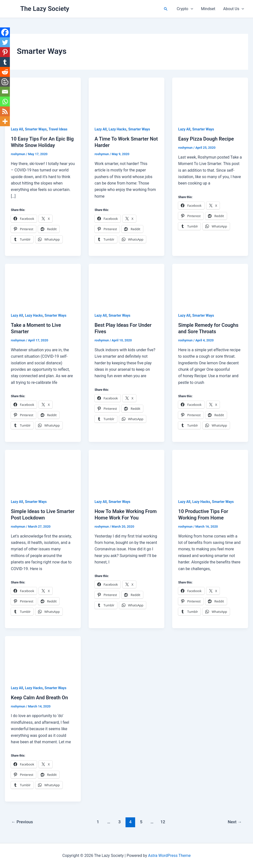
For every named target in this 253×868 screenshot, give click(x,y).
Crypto (185, 9)
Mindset (208, 9)
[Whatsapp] (5, 102)
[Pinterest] (5, 52)
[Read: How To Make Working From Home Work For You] (127, 471)
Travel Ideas (58, 129)
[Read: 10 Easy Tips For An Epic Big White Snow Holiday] (43, 98)
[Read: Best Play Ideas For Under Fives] (127, 285)
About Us (234, 9)
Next (235, 822)
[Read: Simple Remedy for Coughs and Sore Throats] (210, 285)
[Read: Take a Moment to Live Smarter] (43, 285)
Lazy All (17, 129)
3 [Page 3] (120, 822)
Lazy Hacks (118, 129)
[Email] (5, 92)
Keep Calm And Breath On (39, 698)
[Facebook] (5, 32)
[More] (5, 121)
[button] (166, 9)
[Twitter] (5, 42)
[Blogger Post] (5, 82)
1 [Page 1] (98, 822)
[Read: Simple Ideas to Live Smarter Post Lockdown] (43, 471)
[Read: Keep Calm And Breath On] (43, 657)
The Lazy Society (45, 9)
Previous (22, 822)
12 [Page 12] (163, 822)
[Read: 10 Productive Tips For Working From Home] (210, 471)
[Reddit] (5, 72)
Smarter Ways (36, 129)
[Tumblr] (5, 62)
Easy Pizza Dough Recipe (206, 139)
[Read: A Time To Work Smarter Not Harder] (127, 98)
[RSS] (5, 111)
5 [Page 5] (141, 822)
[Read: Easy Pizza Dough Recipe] (210, 98)
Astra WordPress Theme (169, 856)
